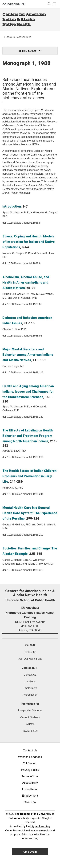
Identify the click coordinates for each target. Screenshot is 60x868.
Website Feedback (30, 757)
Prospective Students (30, 710)
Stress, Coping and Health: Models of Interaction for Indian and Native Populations (29, 242)
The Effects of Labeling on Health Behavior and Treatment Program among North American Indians (28, 436)
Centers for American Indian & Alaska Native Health (24, 19)
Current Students (30, 717)
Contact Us (30, 652)
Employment (30, 688)
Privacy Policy (30, 770)
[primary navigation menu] (54, 4)
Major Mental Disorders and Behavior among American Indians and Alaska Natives (28, 355)
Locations (30, 681)
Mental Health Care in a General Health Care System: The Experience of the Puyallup (30, 513)
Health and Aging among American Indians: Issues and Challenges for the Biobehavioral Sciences (28, 392)
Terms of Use (30, 776)
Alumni (30, 724)
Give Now (30, 802)
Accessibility (30, 783)
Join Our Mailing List (30, 659)
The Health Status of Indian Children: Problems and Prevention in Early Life (30, 476)
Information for (30, 704)
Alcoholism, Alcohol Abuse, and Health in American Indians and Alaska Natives (26, 282)
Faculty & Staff (30, 731)
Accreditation (30, 695)
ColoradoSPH (30, 668)
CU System (30, 763)
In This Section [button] (30, 51)
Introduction (12, 206)
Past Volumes (23, 37)
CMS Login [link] (30, 852)
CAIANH (30, 645)
